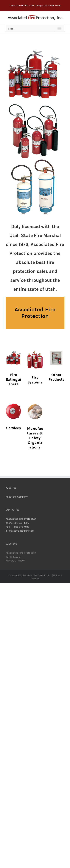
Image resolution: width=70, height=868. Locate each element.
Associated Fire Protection (21, 519)
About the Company (17, 497)
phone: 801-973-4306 (17, 523)
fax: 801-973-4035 (17, 527)
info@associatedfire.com (49, 6)
